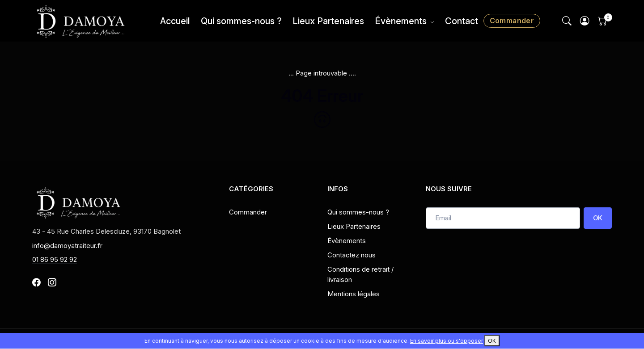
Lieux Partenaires (328, 21)
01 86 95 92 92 (55, 260)
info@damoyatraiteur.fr (67, 246)
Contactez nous (352, 255)
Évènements (401, 21)
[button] (585, 21)
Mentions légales (354, 294)
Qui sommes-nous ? (241, 21)
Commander (512, 21)
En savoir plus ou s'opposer (447, 341)
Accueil (175, 21)
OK (598, 218)
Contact (462, 21)
